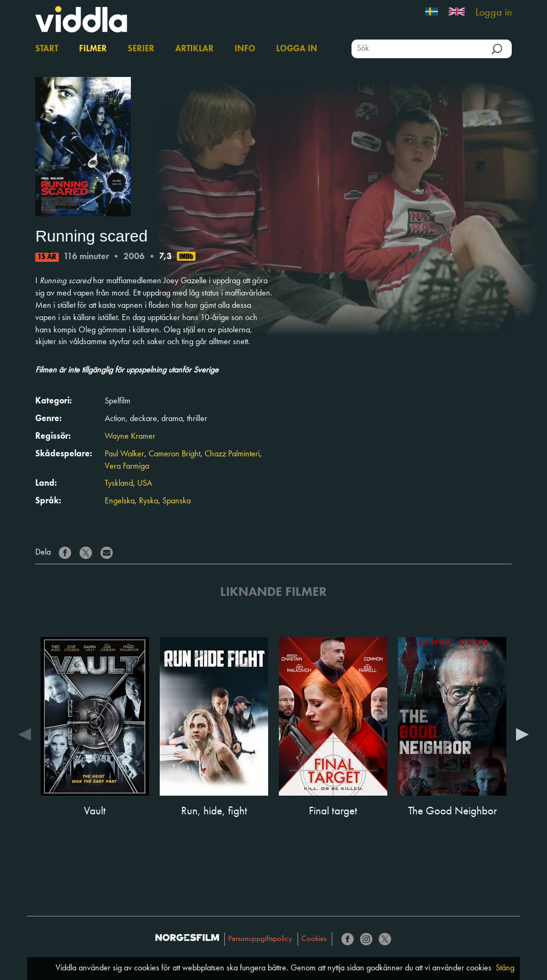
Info (245, 49)
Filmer (93, 49)
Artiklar (194, 49)
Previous (25, 734)
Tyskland (119, 484)
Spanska (177, 501)
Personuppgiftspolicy (260, 939)
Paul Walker (124, 454)
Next (522, 734)
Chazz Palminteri (232, 454)
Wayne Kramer (130, 437)
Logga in (494, 13)
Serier (141, 49)
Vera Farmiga (127, 466)
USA (145, 484)
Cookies (314, 939)
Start (47, 49)
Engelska (120, 501)
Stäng (505, 968)
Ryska (149, 501)
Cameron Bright (174, 454)
